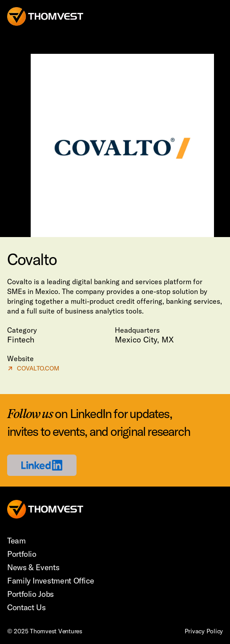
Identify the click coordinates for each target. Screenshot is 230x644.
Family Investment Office (50, 581)
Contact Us (26, 607)
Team (16, 541)
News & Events (33, 567)
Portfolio (22, 554)
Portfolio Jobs (30, 594)
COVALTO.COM (33, 368)
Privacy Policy (204, 631)
